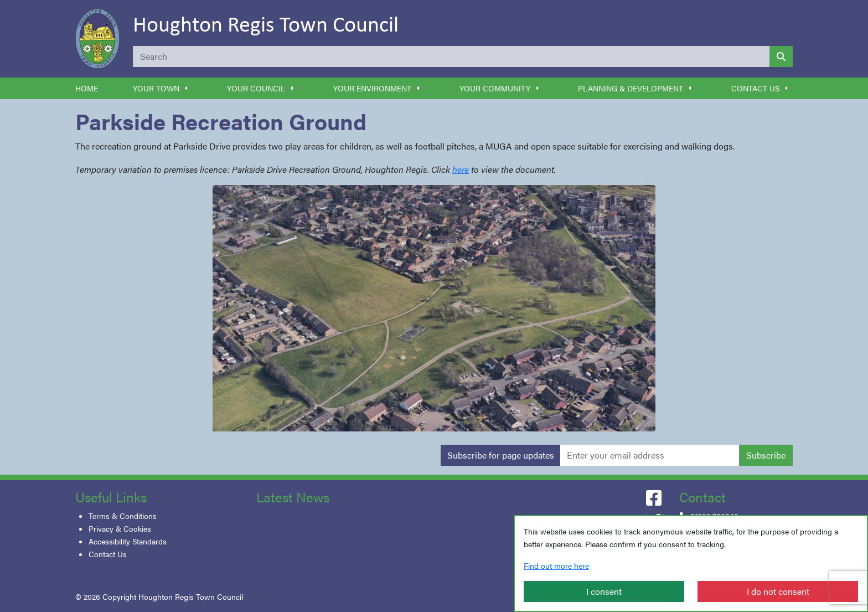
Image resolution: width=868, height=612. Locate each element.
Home (87, 88)
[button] (186, 88)
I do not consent (778, 591)
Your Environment (372, 88)
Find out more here (556, 565)
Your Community (495, 88)
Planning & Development (631, 88)
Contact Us (755, 88)
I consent (604, 591)
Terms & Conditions (123, 516)
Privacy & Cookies (120, 528)
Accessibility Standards (128, 541)
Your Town (156, 88)
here (461, 169)
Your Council (256, 88)
